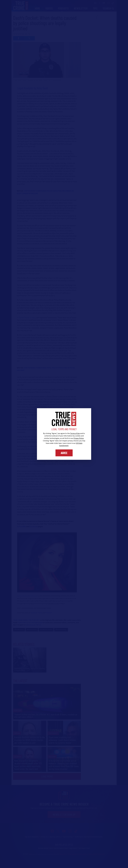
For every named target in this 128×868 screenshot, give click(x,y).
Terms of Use (75, 433)
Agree (64, 453)
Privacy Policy (79, 438)
